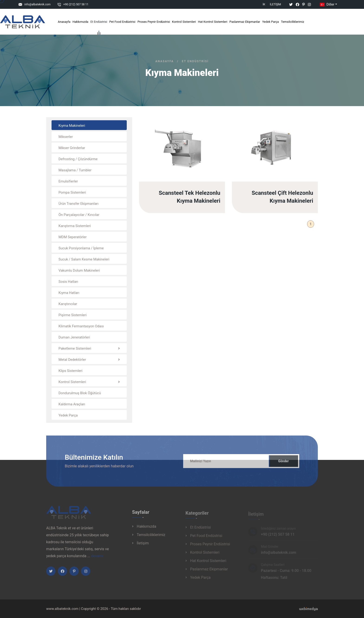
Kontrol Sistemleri (184, 22)
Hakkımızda (80, 22)
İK (264, 4)
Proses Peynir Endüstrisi (154, 22)
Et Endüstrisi (99, 23)
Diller (327, 4)
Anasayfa (64, 22)
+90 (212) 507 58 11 (76, 4)
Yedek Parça (270, 22)
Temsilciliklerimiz (292, 22)
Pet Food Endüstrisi (122, 22)
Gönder (283, 464)
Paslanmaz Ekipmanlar (245, 22)
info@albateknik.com (37, 4)
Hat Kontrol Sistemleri (213, 22)
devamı (97, 558)
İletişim (275, 4)
